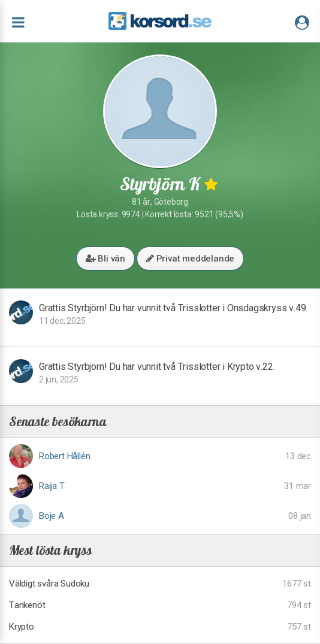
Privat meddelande (190, 259)
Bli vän (105, 259)
